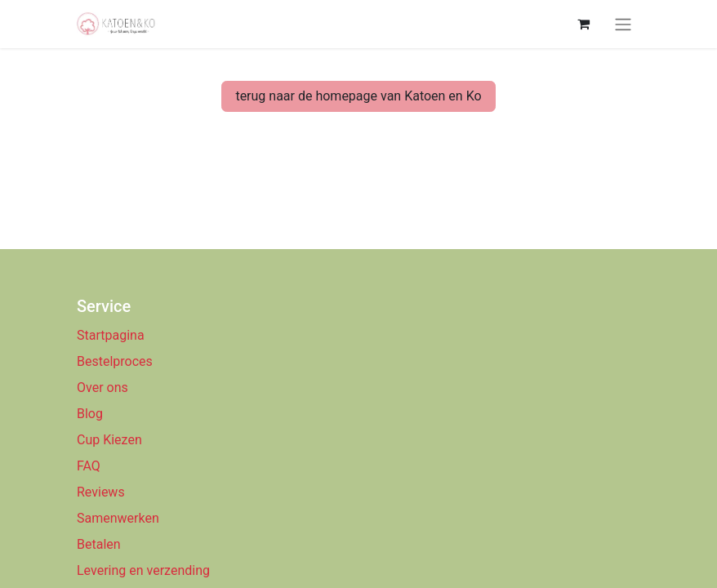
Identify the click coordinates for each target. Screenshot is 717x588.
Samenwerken (118, 518)
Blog (90, 414)
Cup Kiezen (109, 440)
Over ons (102, 388)
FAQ (89, 466)
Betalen (99, 544)
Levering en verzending (143, 570)
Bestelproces (115, 361)
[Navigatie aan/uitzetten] (623, 24)
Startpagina (111, 335)
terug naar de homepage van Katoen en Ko (358, 96)
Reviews (102, 492)
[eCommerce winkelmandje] (583, 24)
